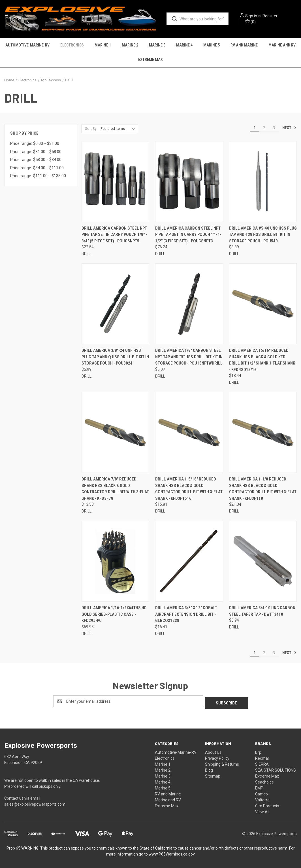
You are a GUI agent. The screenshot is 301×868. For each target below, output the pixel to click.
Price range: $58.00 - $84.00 (36, 160)
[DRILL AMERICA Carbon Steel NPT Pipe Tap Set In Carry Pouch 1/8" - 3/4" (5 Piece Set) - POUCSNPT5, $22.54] (115, 182)
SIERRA (262, 763)
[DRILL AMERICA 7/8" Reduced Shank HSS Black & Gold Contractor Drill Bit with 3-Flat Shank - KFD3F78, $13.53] (115, 433)
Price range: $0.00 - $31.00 (35, 144)
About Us (213, 751)
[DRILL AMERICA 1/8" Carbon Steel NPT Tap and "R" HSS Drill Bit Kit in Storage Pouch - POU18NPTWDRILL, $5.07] (189, 305)
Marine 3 (157, 45)
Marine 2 (130, 45)
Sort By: (91, 129)
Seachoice (264, 781)
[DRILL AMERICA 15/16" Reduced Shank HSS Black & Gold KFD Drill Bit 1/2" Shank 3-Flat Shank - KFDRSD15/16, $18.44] (263, 305)
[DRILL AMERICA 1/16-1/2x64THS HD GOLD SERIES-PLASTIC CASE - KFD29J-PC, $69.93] (115, 562)
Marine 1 (103, 45)
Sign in (252, 16)
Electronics (72, 45)
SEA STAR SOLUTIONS (276, 769)
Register (271, 16)
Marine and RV (282, 45)
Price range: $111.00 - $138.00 (38, 177)
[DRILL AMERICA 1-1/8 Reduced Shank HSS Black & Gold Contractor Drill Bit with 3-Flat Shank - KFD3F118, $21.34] (263, 433)
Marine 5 (212, 45)
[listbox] (119, 129)
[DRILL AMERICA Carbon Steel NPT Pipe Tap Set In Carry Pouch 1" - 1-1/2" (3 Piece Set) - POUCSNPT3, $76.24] (189, 182)
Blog (209, 769)
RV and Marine (244, 45)
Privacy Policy (217, 757)
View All (262, 811)
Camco (261, 793)
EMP (259, 787)
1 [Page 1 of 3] (255, 128)
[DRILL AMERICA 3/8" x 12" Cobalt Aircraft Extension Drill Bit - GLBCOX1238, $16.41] (189, 562)
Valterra (262, 799)
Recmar (262, 757)
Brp (258, 751)
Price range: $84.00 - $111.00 (37, 168)
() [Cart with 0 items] (251, 22)
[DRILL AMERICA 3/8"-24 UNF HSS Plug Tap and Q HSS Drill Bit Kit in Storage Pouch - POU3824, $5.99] (115, 305)
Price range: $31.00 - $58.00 (36, 152)
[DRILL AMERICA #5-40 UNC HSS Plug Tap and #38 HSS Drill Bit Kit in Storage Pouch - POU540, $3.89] (263, 182)
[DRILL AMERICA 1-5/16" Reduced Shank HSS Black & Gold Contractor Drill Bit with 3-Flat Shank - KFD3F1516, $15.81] (189, 433)
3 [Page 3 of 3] (274, 128)
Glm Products (267, 805)
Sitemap (213, 775)
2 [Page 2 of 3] (264, 128)
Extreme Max (150, 60)
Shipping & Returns (222, 763)
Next (289, 128)
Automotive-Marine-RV (27, 45)
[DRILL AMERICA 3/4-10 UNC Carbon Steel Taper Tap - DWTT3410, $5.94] (263, 562)
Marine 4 (184, 45)
